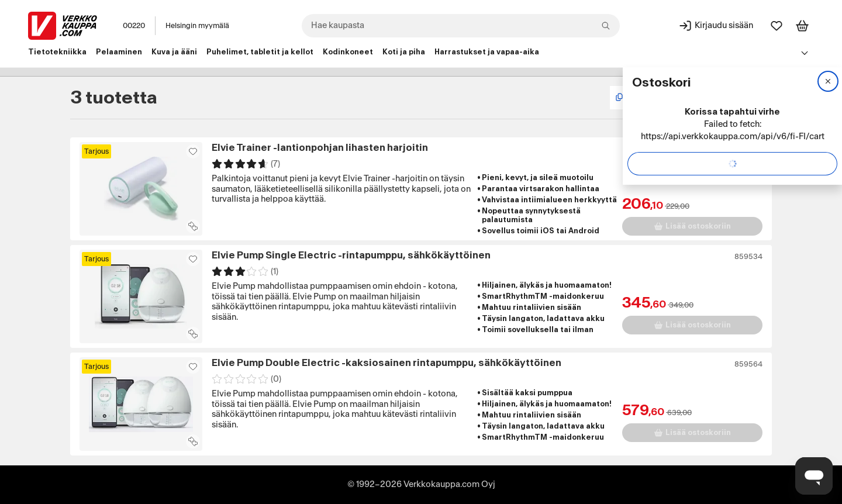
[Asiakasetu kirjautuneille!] (193, 151)
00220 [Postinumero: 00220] (134, 26)
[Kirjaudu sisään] (716, 26)
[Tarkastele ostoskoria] (802, 26)
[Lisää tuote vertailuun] (193, 226)
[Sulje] (828, 81)
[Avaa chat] (814, 476)
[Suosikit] (777, 26)
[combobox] (461, 26)
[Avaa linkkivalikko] (805, 53)
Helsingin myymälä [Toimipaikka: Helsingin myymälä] (197, 26)
